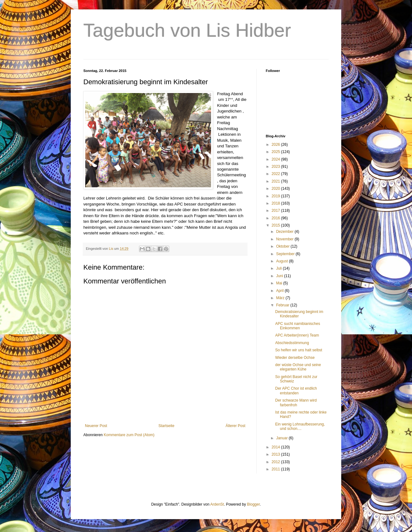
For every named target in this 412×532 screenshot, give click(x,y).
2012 (276, 462)
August (283, 261)
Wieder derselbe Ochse (295, 358)
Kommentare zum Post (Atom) (129, 435)
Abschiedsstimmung (292, 343)
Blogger (253, 504)
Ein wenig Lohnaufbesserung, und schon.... (300, 426)
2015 (276, 225)
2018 (276, 203)
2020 (276, 189)
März (281, 298)
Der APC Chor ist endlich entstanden (296, 391)
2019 (276, 196)
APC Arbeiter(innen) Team (297, 335)
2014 (276, 447)
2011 (276, 469)
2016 (276, 218)
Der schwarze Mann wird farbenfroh (296, 403)
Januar (282, 438)
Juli (279, 268)
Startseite (167, 426)
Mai (280, 283)
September (286, 254)
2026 (276, 145)
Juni (280, 276)
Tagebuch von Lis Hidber (187, 30)
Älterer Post (235, 426)
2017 (276, 211)
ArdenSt (217, 504)
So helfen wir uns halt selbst (299, 350)
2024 (276, 159)
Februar (283, 305)
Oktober (283, 246)
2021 (276, 181)
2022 (276, 174)
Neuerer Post (96, 426)
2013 (276, 454)
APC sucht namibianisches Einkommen (298, 326)
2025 (276, 152)
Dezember (285, 232)
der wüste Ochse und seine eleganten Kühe (298, 367)
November (285, 239)
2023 (276, 167)
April (280, 291)
